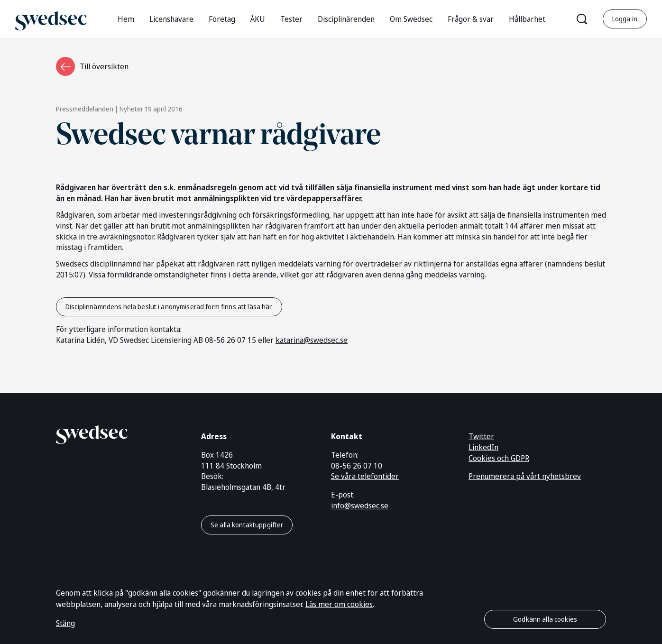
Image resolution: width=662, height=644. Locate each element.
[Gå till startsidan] (51, 19)
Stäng (65, 623)
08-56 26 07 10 (357, 466)
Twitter (481, 436)
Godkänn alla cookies (545, 619)
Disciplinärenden (346, 19)
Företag (222, 19)
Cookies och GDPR (499, 458)
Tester (291, 19)
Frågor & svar (471, 19)
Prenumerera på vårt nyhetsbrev (525, 476)
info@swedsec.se (360, 506)
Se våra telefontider (365, 476)
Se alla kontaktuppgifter (247, 525)
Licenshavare (171, 19)
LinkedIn (483, 447)
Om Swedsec (411, 19)
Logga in (625, 19)
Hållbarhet (527, 19)
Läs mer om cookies (339, 604)
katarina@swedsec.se (312, 340)
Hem (126, 19)
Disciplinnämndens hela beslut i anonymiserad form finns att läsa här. (169, 307)
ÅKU (258, 19)
